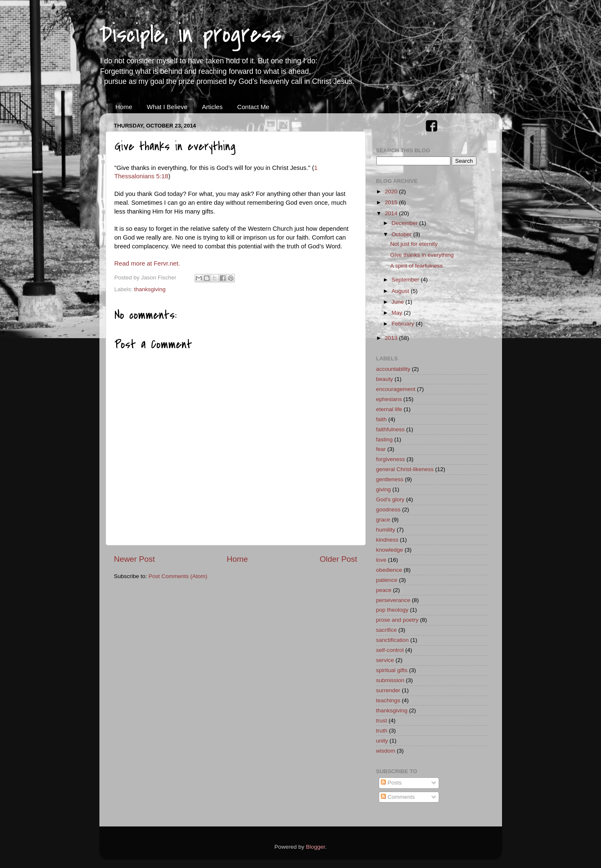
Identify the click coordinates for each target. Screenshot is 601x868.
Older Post (338, 559)
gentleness (390, 479)
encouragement (396, 389)
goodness (389, 510)
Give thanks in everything (422, 255)
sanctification (393, 640)
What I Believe (167, 107)
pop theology (392, 610)
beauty (385, 379)
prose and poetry (397, 620)
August (401, 291)
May (398, 313)
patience (387, 580)
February (404, 324)
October (403, 234)
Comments (398, 797)
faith (382, 419)
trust (382, 721)
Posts (391, 783)
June (399, 302)
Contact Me (253, 107)
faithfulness (390, 429)
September (406, 280)
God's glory (390, 499)
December (406, 223)
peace (384, 590)
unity (382, 741)
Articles (212, 107)
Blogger (315, 847)
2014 (392, 213)
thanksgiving (150, 289)
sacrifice (387, 630)
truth (382, 731)
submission (390, 680)
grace (383, 520)
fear (381, 449)
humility (386, 530)
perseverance (393, 600)
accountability (393, 369)
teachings (388, 700)
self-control (390, 650)
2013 (392, 338)
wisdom (386, 751)
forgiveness (391, 459)
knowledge (390, 550)
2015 (392, 202)
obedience (389, 570)
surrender (388, 690)
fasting (385, 439)
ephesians (389, 399)
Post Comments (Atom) (178, 576)
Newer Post (135, 559)
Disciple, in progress (190, 35)
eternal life (389, 409)
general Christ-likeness (405, 469)
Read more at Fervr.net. (147, 263)
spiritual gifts (392, 670)
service (385, 660)
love (381, 560)
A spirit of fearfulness (416, 266)
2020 (392, 192)
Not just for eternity (414, 244)
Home (124, 107)
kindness (387, 540)
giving (384, 489)
